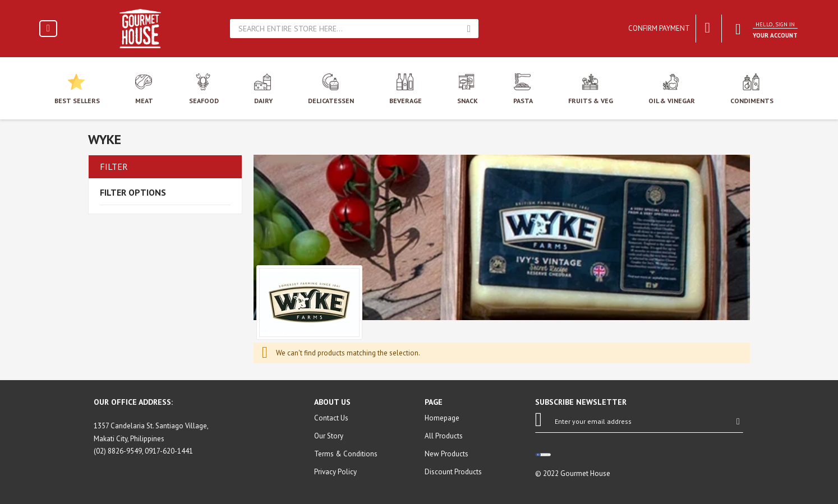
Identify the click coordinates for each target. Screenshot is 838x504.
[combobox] (346, 29)
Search (469, 29)
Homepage (442, 418)
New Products (446, 454)
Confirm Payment (659, 28)
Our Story (329, 436)
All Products (444, 436)
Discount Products (453, 472)
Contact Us (331, 418)
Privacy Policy (335, 472)
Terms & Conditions (346, 454)
